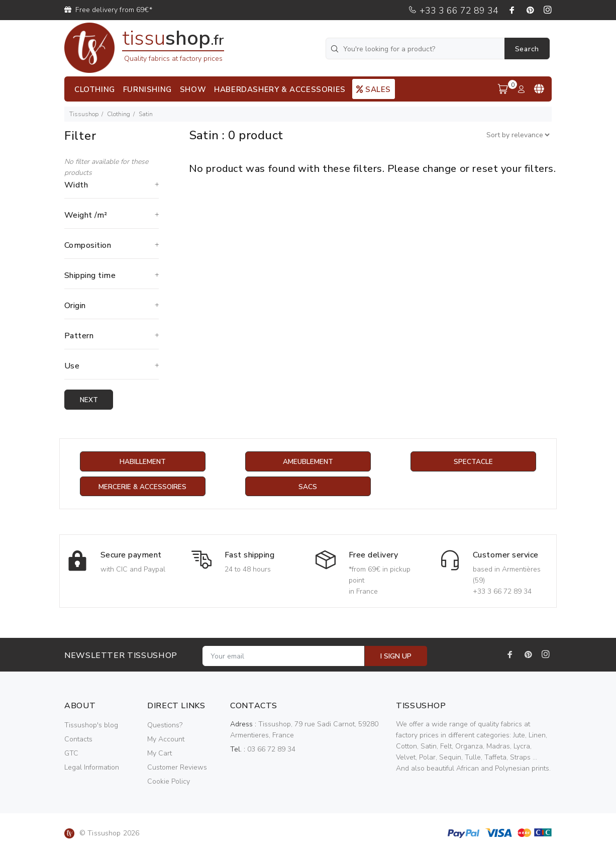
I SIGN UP (396, 657)
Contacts (78, 740)
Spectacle (473, 462)
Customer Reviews (177, 768)
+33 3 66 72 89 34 (453, 11)
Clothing (119, 114)
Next (90, 400)
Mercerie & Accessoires (142, 487)
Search (527, 49)
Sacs (308, 487)
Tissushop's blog (91, 726)
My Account (166, 740)
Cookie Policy (169, 782)
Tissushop (84, 114)
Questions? (165, 726)
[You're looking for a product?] (416, 49)
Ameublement (308, 462)
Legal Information (92, 768)
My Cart (160, 754)
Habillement (142, 462)
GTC (71, 754)
